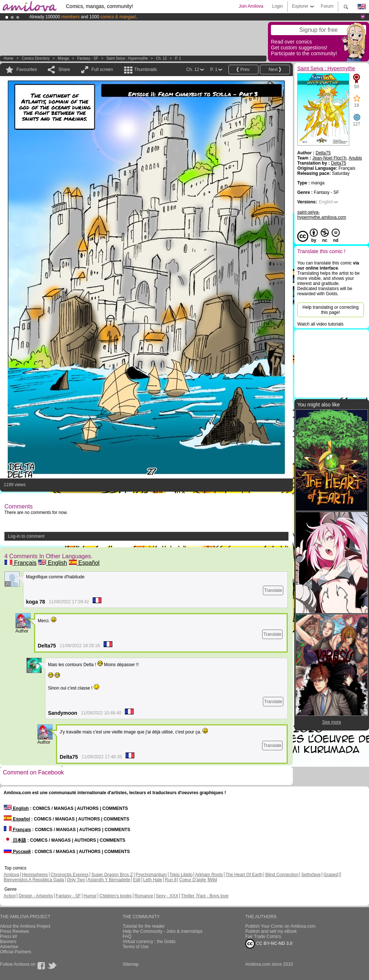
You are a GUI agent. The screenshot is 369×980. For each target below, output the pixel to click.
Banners (8, 942)
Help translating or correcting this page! (330, 310)
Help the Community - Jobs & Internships (163, 931)
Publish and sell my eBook (271, 931)
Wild (213, 880)
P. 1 (178, 58)
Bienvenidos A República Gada (34, 880)
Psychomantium (151, 875)
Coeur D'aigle (193, 880)
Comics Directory (36, 58)
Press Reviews (14, 931)
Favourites (27, 70)
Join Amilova (251, 6)
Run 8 (171, 880)
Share (64, 70)
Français (20, 563)
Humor (90, 896)
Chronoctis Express (70, 875)
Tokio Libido (181, 875)
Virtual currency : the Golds (149, 942)
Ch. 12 (161, 58)
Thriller (188, 896)
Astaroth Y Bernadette (109, 880)
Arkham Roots (209, 875)
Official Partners (16, 952)
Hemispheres (35, 875)
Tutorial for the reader (144, 926)
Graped (331, 875)
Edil (137, 880)
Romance (144, 896)
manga (64, 58)
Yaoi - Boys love (213, 896)
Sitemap (131, 964)
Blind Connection (282, 875)
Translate (273, 590)
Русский (17, 852)
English (53, 563)
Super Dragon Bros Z (112, 875)
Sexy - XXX (167, 896)
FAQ (127, 936)
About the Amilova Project (25, 926)
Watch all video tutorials (320, 324)
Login (277, 6)
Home (9, 58)
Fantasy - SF (88, 58)
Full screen (102, 70)
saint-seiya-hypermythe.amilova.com (322, 215)
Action (10, 896)
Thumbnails (146, 70)
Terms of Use (136, 947)
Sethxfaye (311, 875)
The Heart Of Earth (244, 875)
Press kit (8, 936)
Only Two (76, 880)
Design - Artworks (36, 896)
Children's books (115, 896)
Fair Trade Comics (263, 936)
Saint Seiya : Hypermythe (127, 58)
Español (84, 563)
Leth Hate (153, 880)
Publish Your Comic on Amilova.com (280, 926)
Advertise (9, 947)
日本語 (15, 840)
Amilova (12, 875)
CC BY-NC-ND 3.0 (269, 944)
